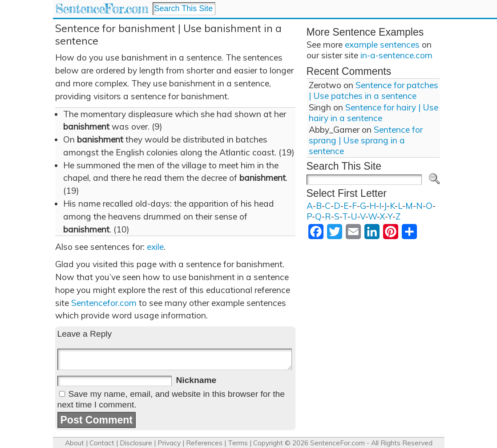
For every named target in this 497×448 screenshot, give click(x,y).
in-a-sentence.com (396, 55)
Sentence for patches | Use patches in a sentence (374, 90)
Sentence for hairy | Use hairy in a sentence (374, 113)
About (75, 443)
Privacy (169, 443)
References (204, 443)
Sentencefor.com (104, 303)
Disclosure (136, 443)
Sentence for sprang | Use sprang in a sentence (366, 140)
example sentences (382, 45)
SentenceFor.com (102, 9)
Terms (238, 443)
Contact (102, 443)
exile (155, 247)
